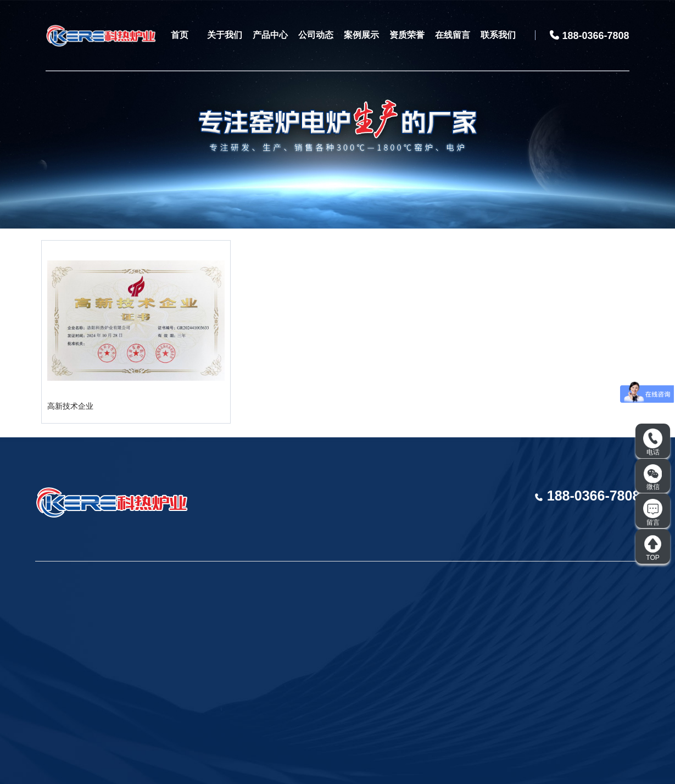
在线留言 (453, 35)
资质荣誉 (407, 35)
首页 (180, 35)
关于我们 (225, 35)
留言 (653, 513)
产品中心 (270, 35)
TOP (653, 548)
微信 (653, 477)
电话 (653, 442)
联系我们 (498, 35)
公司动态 (316, 35)
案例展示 (361, 35)
